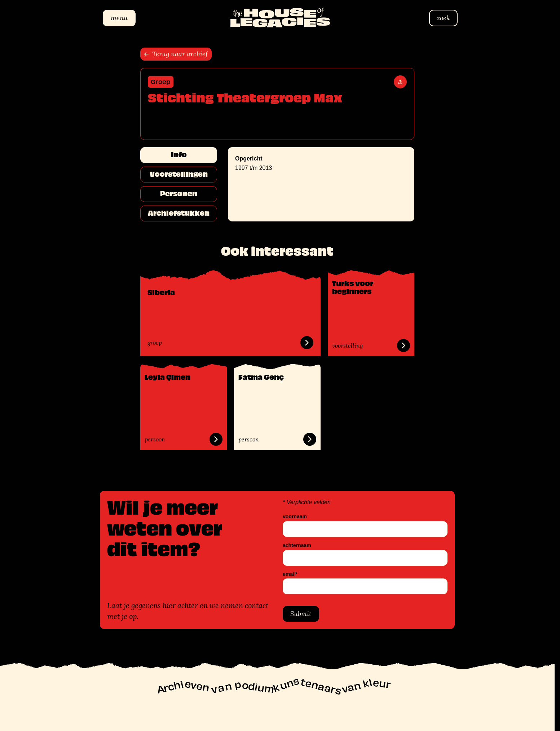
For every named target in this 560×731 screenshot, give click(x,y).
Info (179, 155)
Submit (301, 614)
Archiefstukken (179, 213)
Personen (179, 194)
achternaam (297, 545)
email (290, 574)
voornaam (295, 517)
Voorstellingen (179, 174)
